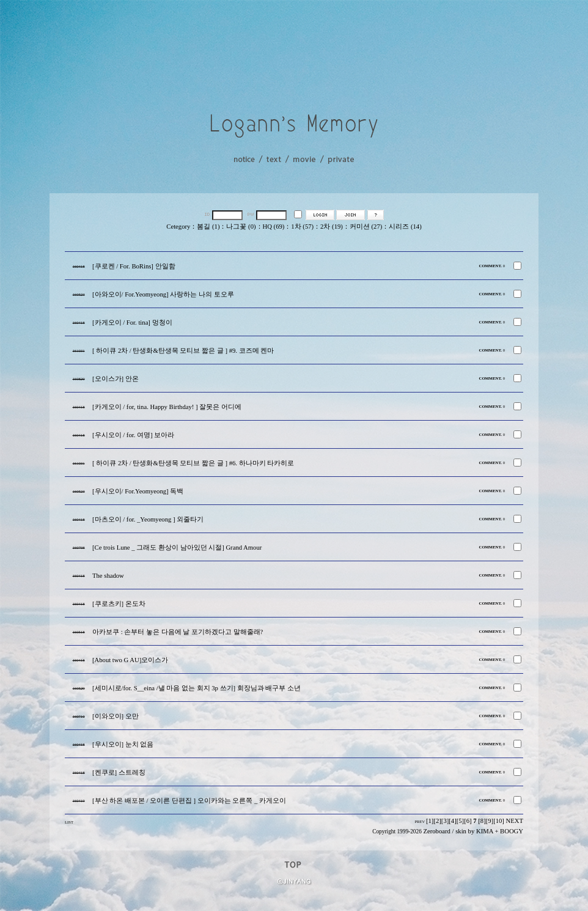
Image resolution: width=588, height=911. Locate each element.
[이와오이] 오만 (116, 716)
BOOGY (512, 831)
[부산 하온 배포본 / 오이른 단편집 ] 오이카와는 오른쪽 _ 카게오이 (189, 801)
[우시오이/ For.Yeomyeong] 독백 (138, 491)
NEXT (515, 821)
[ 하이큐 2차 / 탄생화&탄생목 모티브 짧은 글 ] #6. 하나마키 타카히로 (193, 463)
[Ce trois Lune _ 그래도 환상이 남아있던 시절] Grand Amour (177, 548)
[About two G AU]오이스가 (130, 660)
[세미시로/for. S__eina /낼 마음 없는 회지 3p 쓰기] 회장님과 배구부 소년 (197, 688)
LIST (69, 822)
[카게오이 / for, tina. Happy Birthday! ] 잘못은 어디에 (167, 407)
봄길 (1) (208, 227)
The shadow (108, 576)
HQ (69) (274, 227)
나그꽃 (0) (241, 227)
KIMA (485, 831)
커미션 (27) (366, 227)
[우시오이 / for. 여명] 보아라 (133, 435)
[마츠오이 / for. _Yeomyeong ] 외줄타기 (148, 519)
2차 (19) (332, 227)
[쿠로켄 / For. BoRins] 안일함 (134, 266)
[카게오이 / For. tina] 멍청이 (132, 323)
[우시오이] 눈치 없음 (123, 744)
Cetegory (178, 227)
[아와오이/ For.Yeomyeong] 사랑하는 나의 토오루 (163, 294)
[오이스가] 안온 (116, 379)
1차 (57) (302, 227)
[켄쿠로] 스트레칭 (119, 773)
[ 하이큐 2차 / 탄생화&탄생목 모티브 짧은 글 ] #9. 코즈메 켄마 (183, 351)
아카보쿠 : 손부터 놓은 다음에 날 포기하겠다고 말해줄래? (178, 632)
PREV (420, 821)
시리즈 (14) (405, 227)
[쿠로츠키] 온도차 (119, 604)
